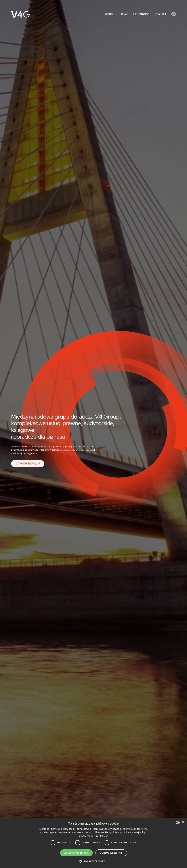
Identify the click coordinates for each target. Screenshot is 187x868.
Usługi (110, 14)
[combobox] (178, 823)
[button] (93, 861)
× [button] (183, 822)
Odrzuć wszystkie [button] (111, 853)
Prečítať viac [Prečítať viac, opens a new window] (101, 836)
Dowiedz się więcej (28, 466)
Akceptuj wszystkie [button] (76, 853)
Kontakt (161, 14)
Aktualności (141, 14)
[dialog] (93, 843)
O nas (125, 14)
